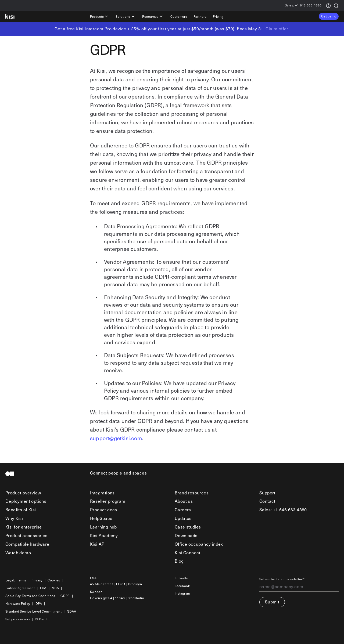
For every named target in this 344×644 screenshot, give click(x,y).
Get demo (329, 16)
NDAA (71, 611)
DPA (39, 604)
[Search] (336, 5)
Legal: (10, 580)
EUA (43, 588)
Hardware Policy (18, 604)
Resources (153, 16)
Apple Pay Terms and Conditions (30, 596)
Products (100, 16)
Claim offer (277, 29)
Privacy (37, 580)
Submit (272, 602)
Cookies (54, 580)
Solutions (126, 16)
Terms (22, 580)
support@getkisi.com (116, 438)
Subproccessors (18, 619)
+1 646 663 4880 (303, 6)
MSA (55, 588)
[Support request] (328, 5)
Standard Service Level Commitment (33, 611)
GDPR (65, 596)
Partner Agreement (20, 588)
